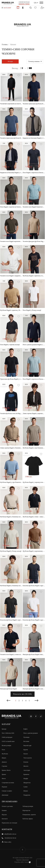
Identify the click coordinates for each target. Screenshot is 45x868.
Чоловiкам (18, 8)
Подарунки (27, 795)
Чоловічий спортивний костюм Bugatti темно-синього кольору (11, 104)
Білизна (26, 762)
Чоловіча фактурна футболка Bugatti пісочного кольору (34, 241)
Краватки (26, 774)
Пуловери (26, 737)
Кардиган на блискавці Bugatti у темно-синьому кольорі (34, 138)
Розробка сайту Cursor (22, 862)
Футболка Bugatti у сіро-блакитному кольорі (11, 482)
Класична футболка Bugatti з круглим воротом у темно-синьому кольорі (34, 586)
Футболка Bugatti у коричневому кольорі (34, 551)
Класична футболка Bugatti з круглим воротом (11, 620)
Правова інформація (22, 860)
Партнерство (26, 810)
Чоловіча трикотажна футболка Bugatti (11, 138)
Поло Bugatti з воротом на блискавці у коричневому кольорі (11, 207)
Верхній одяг (28, 745)
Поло (3, 750)
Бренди (4, 729)
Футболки (5, 754)
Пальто (26, 754)
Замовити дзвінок (24, 4)
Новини (4, 810)
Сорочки (4, 766)
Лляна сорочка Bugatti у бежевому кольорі (11, 448)
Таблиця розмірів (28, 806)
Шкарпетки (27, 783)
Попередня (9, 700)
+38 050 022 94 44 (24, 2)
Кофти (25, 729)
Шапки (26, 791)
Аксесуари (27, 770)
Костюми (26, 741)
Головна (5, 44)
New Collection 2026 (8, 733)
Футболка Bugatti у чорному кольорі (34, 482)
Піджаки (4, 787)
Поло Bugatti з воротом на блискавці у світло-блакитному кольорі (34, 379)
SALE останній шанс (8, 741)
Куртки (26, 750)
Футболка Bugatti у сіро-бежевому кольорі (34, 448)
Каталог (7, 8)
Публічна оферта (28, 819)
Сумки (25, 787)
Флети (4, 779)
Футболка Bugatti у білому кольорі (11, 551)
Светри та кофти (7, 791)
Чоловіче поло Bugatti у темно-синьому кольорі (11, 654)
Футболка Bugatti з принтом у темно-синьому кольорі (34, 276)
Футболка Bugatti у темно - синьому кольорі (34, 517)
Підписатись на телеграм (9, 823)
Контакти (5, 819)
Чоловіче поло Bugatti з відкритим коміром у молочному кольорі (11, 276)
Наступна (36, 700)
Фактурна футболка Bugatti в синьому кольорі (34, 689)
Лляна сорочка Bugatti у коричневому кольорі (34, 413)
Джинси (4, 762)
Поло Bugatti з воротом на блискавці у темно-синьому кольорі (34, 173)
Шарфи (26, 779)
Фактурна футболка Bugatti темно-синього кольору (34, 654)
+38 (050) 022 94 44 (10, 838)
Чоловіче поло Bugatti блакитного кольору (34, 207)
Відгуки (4, 815)
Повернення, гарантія (29, 815)
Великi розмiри (6, 745)
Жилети (26, 766)
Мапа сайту (8, 842)
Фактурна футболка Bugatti (9, 689)
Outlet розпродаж (7, 737)
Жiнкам (23, 8)
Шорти (4, 758)
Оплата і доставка (7, 806)
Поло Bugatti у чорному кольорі (10, 345)
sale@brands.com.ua (10, 834)
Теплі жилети (28, 758)
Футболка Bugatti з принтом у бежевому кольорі (11, 310)
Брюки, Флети (6, 770)
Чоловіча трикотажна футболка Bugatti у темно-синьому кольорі (34, 104)
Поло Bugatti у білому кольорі (32, 310)
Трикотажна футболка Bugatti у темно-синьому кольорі (11, 379)
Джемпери (5, 795)
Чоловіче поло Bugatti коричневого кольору (11, 241)
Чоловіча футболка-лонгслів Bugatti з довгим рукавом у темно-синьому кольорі (11, 413)
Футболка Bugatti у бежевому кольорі (11, 517)
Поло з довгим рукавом (31, 733)
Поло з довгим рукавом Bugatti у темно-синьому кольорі (34, 345)
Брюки (4, 774)
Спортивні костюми (8, 783)
